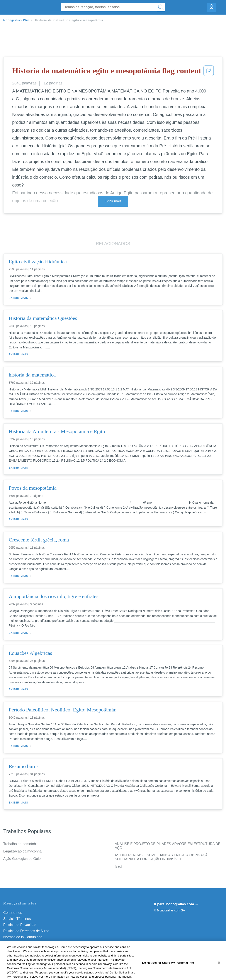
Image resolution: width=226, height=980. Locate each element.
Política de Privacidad (20, 925)
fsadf (119, 867)
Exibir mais (113, 201)
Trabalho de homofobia (21, 844)
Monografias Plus (17, 20)
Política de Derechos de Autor (26, 931)
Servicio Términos (17, 919)
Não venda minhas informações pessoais (35, 949)
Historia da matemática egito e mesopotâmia (69, 20)
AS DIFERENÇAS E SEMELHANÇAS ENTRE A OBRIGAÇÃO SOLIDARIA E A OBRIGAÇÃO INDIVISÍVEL (163, 857)
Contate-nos (13, 913)
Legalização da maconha (22, 851)
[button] (209, 72)
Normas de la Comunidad (23, 937)
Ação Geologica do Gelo (22, 859)
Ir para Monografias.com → (176, 904)
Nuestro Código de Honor (23, 943)
